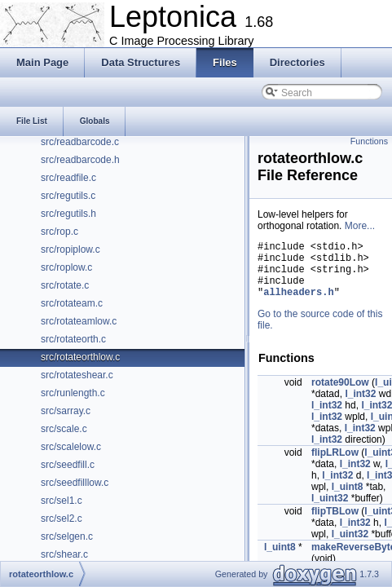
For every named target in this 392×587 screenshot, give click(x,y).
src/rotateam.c (72, 303)
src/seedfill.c (68, 465)
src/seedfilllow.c (75, 483)
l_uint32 (330, 510)
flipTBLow (335, 523)
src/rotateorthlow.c (80, 357)
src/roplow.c (66, 267)
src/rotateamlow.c (79, 321)
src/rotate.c (65, 285)
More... (360, 226)
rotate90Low (340, 395)
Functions (369, 141)
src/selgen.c (67, 536)
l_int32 (360, 406)
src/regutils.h (68, 214)
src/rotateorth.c (73, 339)
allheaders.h (298, 304)
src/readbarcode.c (80, 142)
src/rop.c (59, 232)
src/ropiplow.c (70, 249)
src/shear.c (64, 554)
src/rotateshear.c (77, 375)
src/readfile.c (68, 178)
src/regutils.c (68, 196)
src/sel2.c (62, 519)
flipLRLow (335, 465)
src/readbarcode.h (80, 160)
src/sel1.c (62, 501)
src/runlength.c (73, 393)
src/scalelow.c (71, 447)
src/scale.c (64, 429)
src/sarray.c (66, 411)
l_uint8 (348, 499)
